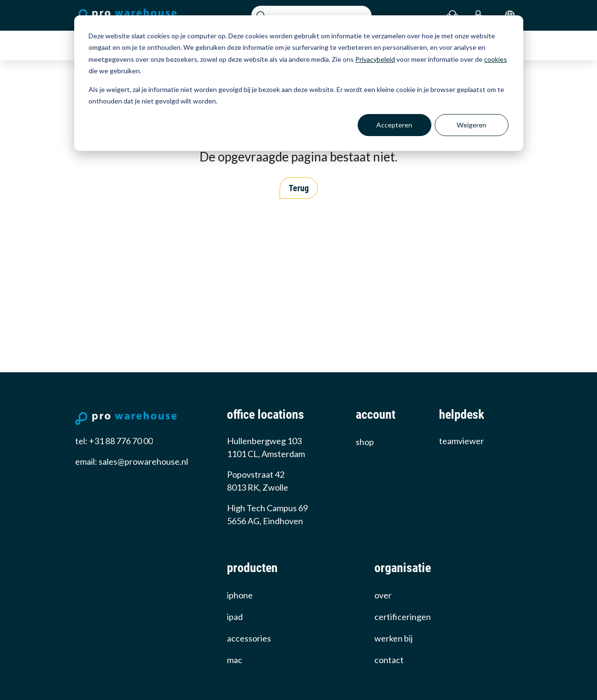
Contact (389, 660)
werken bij (394, 638)
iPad (235, 617)
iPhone (240, 595)
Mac (235, 660)
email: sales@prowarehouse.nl (132, 461)
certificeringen (403, 617)
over (383, 595)
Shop (365, 442)
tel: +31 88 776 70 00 (114, 441)
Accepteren (394, 125)
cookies (496, 59)
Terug (299, 188)
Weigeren (472, 125)
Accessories (249, 638)
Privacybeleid (375, 59)
